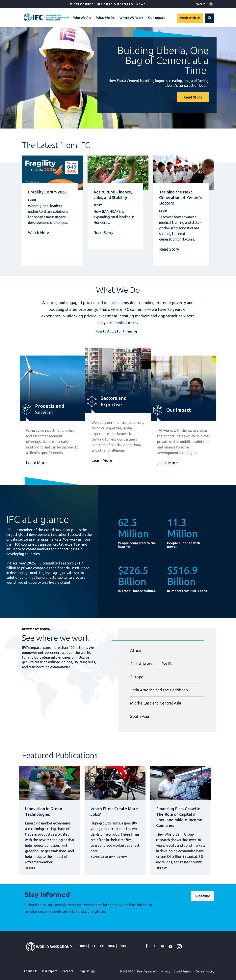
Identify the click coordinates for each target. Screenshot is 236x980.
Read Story (193, 97)
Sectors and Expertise (114, 401)
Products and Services (50, 409)
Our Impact (156, 18)
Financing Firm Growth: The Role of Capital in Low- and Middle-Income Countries (179, 817)
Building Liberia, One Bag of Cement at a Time (163, 60)
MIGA (111, 946)
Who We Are (82, 18)
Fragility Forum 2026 (47, 192)
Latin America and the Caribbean (159, 690)
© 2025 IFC (126, 971)
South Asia (140, 716)
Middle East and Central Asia (156, 703)
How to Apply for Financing (116, 331)
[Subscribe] (202, 896)
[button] (210, 18)
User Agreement (147, 971)
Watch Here (39, 232)
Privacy (166, 971)
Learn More (36, 463)
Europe (137, 677)
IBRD (83, 946)
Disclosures (82, 4)
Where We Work (131, 18)
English (201, 4)
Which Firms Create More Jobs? (114, 811)
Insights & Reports (115, 4)
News (141, 4)
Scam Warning (183, 971)
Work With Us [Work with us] (190, 18)
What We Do (105, 18)
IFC (102, 946)
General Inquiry (205, 971)
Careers (68, 971)
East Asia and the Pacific (152, 664)
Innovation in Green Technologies (44, 811)
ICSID (122, 946)
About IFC (30, 971)
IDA (93, 946)
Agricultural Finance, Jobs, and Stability (113, 195)
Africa (135, 650)
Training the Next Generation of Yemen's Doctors (181, 198)
